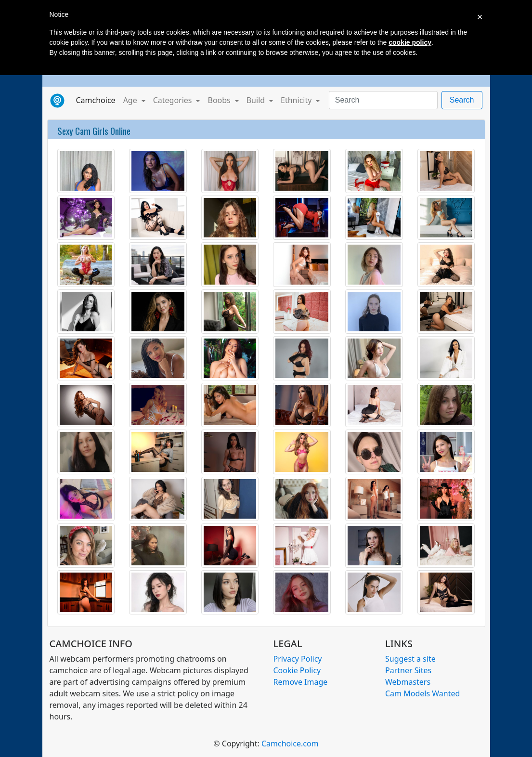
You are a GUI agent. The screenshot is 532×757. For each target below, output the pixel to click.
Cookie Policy (297, 670)
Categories (174, 100)
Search (462, 100)
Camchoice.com (290, 744)
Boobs (220, 100)
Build (257, 100)
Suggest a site (410, 659)
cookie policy (410, 42)
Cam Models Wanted (422, 693)
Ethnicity (297, 100)
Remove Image (301, 682)
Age (131, 100)
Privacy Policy (298, 659)
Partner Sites (408, 670)
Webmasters (408, 682)
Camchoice (98, 100)
